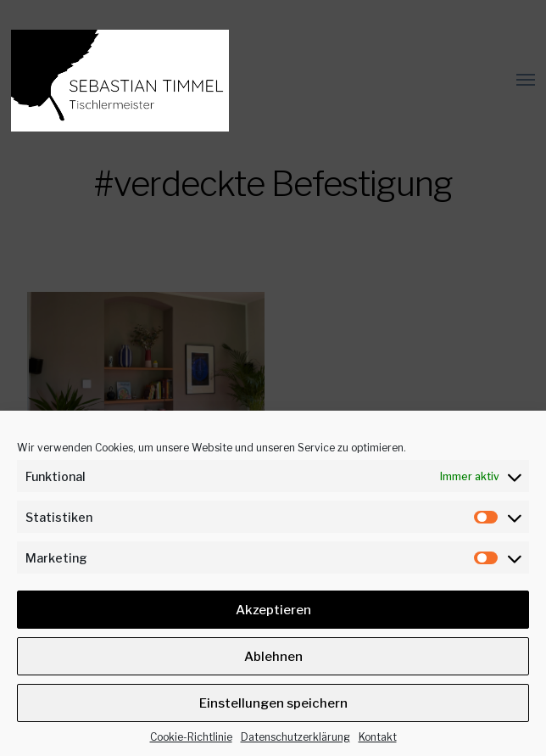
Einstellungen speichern (273, 703)
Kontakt (378, 737)
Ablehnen (273, 657)
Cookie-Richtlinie (191, 737)
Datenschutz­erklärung (295, 737)
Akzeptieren (273, 610)
